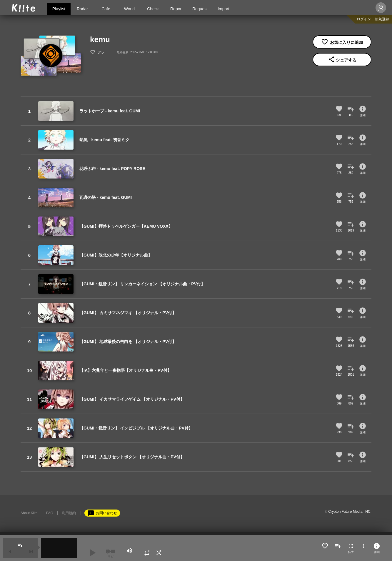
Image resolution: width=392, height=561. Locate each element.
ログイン (364, 19)
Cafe (106, 9)
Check (153, 9)
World (129, 9)
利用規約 (69, 513)
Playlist (59, 9)
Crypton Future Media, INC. (350, 512)
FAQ (50, 513)
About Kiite (29, 513)
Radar (82, 9)
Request (200, 9)
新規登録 (382, 19)
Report (176, 9)
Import (223, 9)
